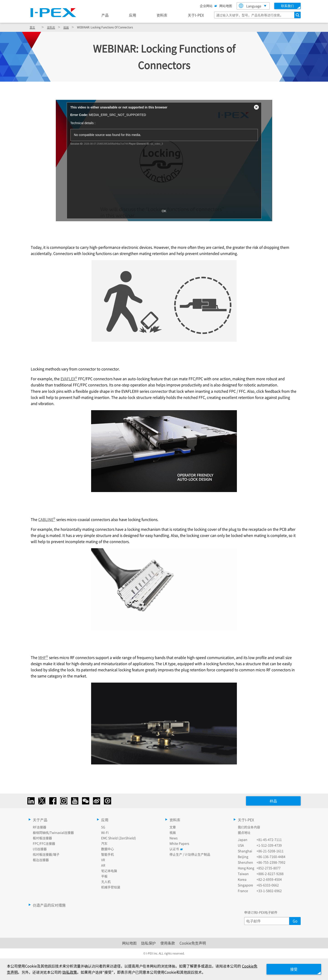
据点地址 (244, 832)
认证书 (175, 849)
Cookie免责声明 (193, 943)
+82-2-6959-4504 (269, 879)
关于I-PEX (196, 15)
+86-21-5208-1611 (270, 851)
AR (103, 865)
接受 (294, 969)
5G (103, 827)
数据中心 (108, 849)
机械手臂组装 (111, 887)
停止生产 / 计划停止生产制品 (190, 854)
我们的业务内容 (249, 827)
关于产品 (40, 820)
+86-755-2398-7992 (271, 862)
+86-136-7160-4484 (271, 857)
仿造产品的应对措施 (49, 905)
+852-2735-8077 (269, 868)
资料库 (162, 15)
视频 (66, 27)
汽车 (104, 843)
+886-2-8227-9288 (270, 874)
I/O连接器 (40, 849)
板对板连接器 (42, 838)
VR (103, 860)
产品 (105, 15)
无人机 (106, 882)
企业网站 (207, 6)
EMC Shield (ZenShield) (119, 838)
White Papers (179, 843)
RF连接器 (40, 827)
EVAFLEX (69, 379)
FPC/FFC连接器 (44, 843)
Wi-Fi (105, 832)
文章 (173, 827)
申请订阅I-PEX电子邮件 (261, 912)
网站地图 (226, 6)
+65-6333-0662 (268, 885)
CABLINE (47, 519)
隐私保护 (149, 943)
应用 (133, 15)
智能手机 (108, 854)
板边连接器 (41, 860)
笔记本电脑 (109, 871)
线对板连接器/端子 (46, 854)
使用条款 (168, 943)
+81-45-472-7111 (269, 839)
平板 (104, 876)
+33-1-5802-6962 (269, 891)
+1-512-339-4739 (269, 845)
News (174, 838)
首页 (32, 27)
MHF (43, 657)
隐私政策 (70, 972)
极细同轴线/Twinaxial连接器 (53, 832)
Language (250, 6)
